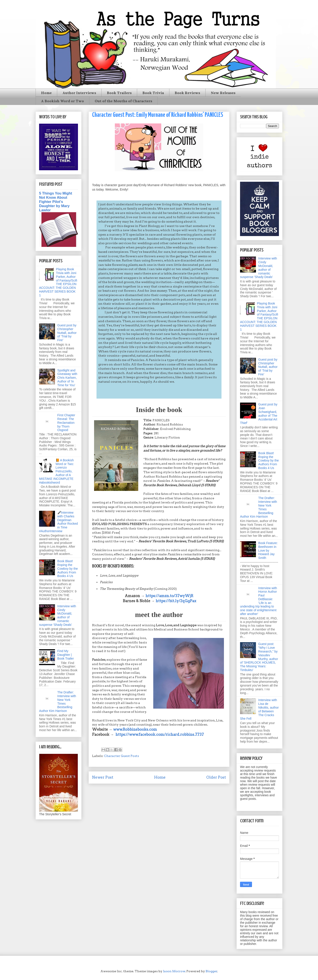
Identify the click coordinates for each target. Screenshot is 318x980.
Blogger (211, 971)
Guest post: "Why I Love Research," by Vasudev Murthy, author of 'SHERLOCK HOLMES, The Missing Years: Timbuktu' (259, 657)
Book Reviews (187, 93)
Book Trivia (153, 93)
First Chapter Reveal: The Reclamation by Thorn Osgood (66, 423)
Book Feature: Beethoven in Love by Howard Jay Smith (268, 550)
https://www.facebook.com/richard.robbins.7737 (160, 734)
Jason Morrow (174, 971)
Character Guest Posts (121, 756)
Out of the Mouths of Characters (123, 101)
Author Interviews (79, 93)
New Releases (223, 93)
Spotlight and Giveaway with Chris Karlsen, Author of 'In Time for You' (67, 378)
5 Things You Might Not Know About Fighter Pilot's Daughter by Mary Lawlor (56, 202)
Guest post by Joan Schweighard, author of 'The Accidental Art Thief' (259, 414)
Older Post (216, 777)
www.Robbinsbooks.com (135, 729)
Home (46, 93)
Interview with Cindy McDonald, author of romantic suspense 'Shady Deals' (58, 615)
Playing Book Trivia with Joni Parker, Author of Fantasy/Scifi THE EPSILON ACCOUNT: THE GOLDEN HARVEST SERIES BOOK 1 (58, 282)
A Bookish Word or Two (62, 101)
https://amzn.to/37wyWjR (169, 596)
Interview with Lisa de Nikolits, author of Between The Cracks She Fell (259, 709)
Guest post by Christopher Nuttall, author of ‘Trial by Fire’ (67, 333)
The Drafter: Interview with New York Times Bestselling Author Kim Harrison (58, 702)
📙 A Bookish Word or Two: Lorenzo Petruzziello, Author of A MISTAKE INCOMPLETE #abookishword (56, 471)
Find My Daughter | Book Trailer (66, 655)
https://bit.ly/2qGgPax (176, 601)
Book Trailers (119, 93)
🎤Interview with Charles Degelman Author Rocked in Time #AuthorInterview (58, 522)
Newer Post (103, 777)
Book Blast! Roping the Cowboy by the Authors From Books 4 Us (68, 569)
